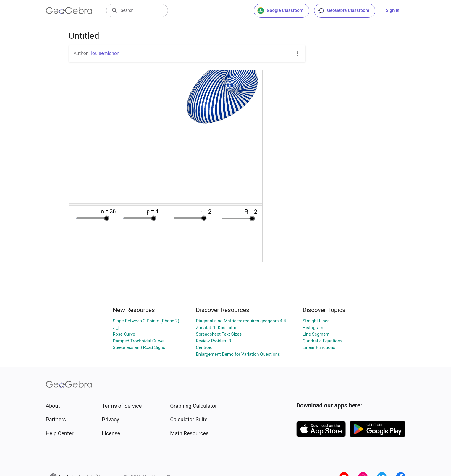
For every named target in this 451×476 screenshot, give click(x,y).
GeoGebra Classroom (343, 11)
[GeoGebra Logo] (69, 11)
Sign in (393, 10)
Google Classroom (280, 11)
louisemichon (105, 53)
